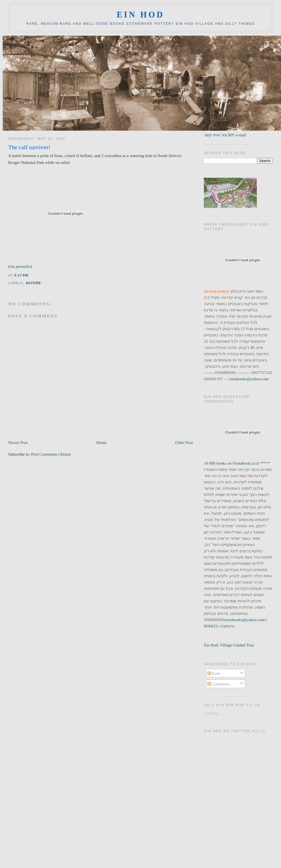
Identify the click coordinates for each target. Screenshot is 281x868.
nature (33, 283)
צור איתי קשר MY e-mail (225, 135)
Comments (218, 684)
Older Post (184, 442)
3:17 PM (21, 275)
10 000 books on (218, 463)
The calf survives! (29, 147)
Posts (214, 673)
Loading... (212, 713)
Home (101, 442)
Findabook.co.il (246, 463)
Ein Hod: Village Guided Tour (229, 645)
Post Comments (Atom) (51, 454)
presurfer (23, 266)
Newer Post (18, 442)
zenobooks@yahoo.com (249, 379)
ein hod (140, 15)
